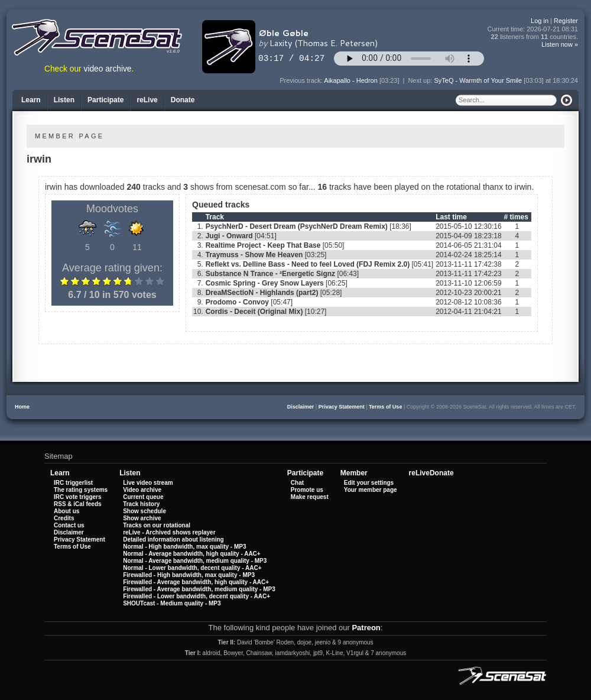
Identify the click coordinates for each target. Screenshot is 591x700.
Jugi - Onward (229, 236)
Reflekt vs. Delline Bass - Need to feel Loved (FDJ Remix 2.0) (308, 264)
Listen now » (560, 44)
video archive (108, 69)
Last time (451, 217)
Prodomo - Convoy (237, 302)
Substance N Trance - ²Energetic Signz (270, 274)
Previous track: (302, 80)
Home (22, 407)
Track (215, 217)
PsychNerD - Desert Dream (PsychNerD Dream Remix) (297, 226)
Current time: (533, 29)
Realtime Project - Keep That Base (263, 245)
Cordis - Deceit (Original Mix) (254, 312)
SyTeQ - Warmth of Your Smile (478, 80)
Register (566, 21)
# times (516, 217)
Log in (540, 21)
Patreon (366, 628)
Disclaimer (301, 407)
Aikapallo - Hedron (351, 80)
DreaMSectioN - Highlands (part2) (262, 293)
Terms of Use (385, 407)
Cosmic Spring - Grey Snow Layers (265, 283)
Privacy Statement (342, 407)
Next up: (421, 80)
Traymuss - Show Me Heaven (254, 255)
